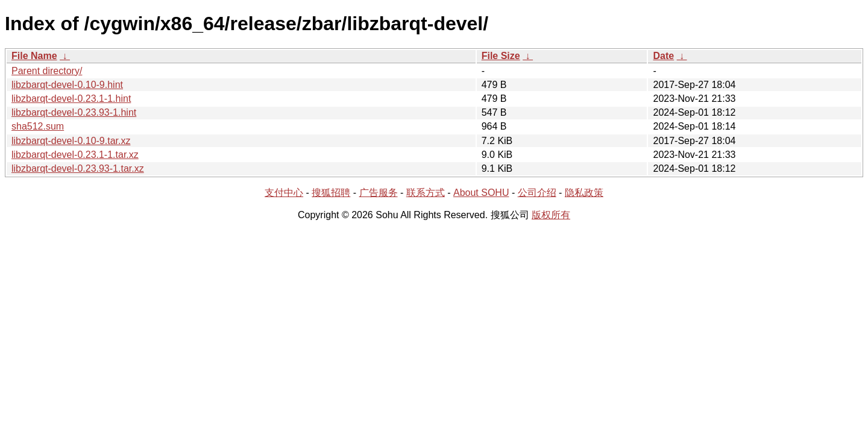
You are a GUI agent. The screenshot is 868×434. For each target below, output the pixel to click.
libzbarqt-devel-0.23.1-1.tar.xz (75, 155)
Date (663, 56)
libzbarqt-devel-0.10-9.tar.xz (71, 141)
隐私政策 (584, 193)
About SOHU (481, 193)
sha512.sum (38, 126)
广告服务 (379, 193)
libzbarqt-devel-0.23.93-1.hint (74, 112)
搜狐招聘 (331, 193)
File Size (501, 56)
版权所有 (551, 215)
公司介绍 (537, 193)
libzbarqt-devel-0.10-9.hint (67, 85)
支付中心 (284, 193)
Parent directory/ (47, 71)
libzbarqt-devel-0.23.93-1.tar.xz (78, 168)
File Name (34, 56)
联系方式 (426, 193)
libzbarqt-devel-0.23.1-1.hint (71, 99)
